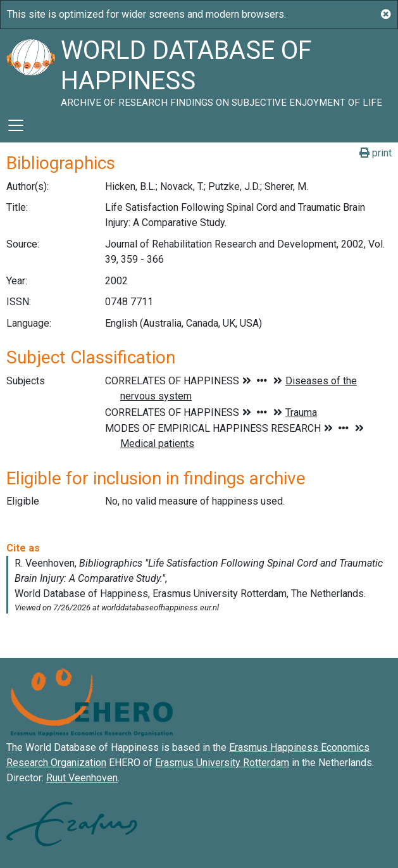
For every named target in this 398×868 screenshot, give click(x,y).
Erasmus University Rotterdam (222, 763)
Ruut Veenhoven (82, 778)
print (376, 153)
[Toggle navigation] (16, 125)
